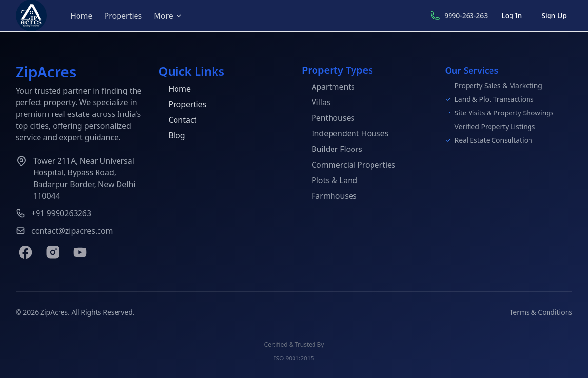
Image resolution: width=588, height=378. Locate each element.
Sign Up (554, 15)
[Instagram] (53, 252)
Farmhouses (329, 196)
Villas (316, 102)
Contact (178, 120)
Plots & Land (330, 180)
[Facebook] (25, 252)
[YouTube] (80, 252)
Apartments (328, 87)
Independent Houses (345, 133)
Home (81, 16)
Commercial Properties (349, 165)
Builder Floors (332, 149)
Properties (123, 16)
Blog (172, 135)
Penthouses (328, 118)
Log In (511, 15)
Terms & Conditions (541, 312)
